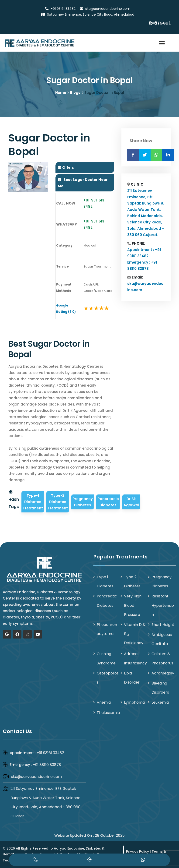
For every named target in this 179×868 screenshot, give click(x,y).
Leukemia (160, 703)
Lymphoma (134, 703)
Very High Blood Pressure (133, 605)
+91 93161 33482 (50, 753)
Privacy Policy (138, 851)
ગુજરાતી (165, 23)
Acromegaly (163, 673)
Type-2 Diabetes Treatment (58, 502)
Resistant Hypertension (163, 605)
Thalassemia (108, 713)
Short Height (163, 625)
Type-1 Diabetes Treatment (33, 502)
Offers (68, 168)
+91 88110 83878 (47, 765)
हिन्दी (153, 23)
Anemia (104, 703)
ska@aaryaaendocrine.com (36, 777)
